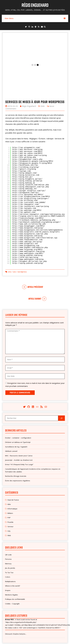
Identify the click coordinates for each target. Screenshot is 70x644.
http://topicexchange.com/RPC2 (28, 188)
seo (14, 241)
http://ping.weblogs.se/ (25, 159)
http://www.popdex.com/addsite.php (30, 218)
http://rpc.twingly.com (24, 178)
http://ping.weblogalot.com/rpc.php (31, 157)
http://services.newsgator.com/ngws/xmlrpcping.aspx (39, 184)
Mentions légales (12, 565)
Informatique (12, 479)
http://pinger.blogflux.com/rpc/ (29, 161)
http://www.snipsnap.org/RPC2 (27, 219)
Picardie (10, 492)
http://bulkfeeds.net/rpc (25, 135)
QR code (8, 525)
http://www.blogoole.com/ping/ (28, 198)
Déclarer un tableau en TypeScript (18, 412)
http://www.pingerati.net (25, 214)
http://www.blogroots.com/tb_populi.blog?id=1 (36, 202)
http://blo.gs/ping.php (24, 127)
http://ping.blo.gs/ (23, 147)
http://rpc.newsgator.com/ (26, 174)
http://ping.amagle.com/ (25, 143)
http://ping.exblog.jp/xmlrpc (27, 151)
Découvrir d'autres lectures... (16, 604)
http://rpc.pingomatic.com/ (26, 117)
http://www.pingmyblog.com (26, 216)
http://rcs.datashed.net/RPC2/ (28, 165)
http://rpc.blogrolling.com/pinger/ (31, 168)
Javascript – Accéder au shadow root (19, 430)
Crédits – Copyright (12, 573)
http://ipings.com (22, 141)
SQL (9, 501)
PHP (9, 488)
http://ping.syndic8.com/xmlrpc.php (31, 155)
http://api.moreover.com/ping (27, 119)
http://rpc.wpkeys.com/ (24, 182)
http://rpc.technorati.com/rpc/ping (31, 176)
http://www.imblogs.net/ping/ (27, 212)
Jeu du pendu (10, 538)
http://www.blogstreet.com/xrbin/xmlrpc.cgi (35, 208)
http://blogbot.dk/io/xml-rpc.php (30, 231)
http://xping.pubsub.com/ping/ (28, 233)
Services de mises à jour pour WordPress (35, 72)
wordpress (22, 241)
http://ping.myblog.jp (24, 153)
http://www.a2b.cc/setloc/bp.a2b (29, 194)
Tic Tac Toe (9, 542)
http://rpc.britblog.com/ (25, 170)
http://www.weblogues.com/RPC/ (28, 223)
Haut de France (13, 470)
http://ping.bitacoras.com (26, 145)
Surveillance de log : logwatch (16, 417)
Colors (8, 547)
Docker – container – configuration (18, 408)
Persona (8, 529)
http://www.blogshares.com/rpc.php (30, 204)
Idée (9, 474)
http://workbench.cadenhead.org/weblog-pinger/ (37, 192)
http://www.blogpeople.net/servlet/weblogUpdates (38, 200)
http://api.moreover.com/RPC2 (27, 121)
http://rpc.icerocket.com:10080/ (29, 172)
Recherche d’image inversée (16, 446)
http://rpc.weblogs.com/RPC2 (27, 180)
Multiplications (10, 551)
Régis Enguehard (35, 5)
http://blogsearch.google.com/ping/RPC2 (33, 131)
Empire (8, 560)
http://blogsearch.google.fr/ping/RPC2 (32, 133)
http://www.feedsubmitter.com (27, 210)
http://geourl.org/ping (24, 139)
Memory (8, 534)
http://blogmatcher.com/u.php (27, 129)
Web (43, 76)
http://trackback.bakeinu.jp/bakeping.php (34, 190)
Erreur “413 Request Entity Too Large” (19, 434)
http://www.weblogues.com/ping (28, 229)
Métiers (10, 483)
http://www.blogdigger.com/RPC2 (29, 196)
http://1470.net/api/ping (25, 227)
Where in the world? (13, 556)
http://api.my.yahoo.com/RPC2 (27, 123)
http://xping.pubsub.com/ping (27, 225)
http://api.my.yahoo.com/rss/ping (30, 125)
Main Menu (35, 18)
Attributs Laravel (11, 421)
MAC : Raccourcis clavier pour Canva (19, 425)
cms (10, 241)
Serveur (10, 496)
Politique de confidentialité (15, 569)
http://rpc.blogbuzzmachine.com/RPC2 (31, 167)
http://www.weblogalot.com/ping (29, 221)
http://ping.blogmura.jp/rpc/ (27, 149)
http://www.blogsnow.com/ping (27, 206)
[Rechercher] (62, 388)
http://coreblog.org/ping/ (26, 137)
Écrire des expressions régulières (18, 450)
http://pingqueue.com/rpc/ (26, 163)
